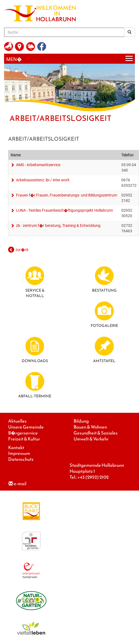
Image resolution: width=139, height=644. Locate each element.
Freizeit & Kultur (24, 439)
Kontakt (16, 448)
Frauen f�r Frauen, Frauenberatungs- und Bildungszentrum (66, 195)
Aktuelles (17, 421)
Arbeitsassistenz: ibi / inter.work (42, 180)
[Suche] (64, 32)
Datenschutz (21, 459)
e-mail (20, 484)
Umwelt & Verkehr (91, 439)
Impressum (19, 453)
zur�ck (22, 250)
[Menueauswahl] (69, 59)
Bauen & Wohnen (90, 427)
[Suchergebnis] (129, 32)
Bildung (81, 421)
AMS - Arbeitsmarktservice (38, 165)
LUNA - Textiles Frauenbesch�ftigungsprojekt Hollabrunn (64, 210)
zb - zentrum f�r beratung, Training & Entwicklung (58, 226)
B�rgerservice (23, 433)
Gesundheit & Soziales (96, 433)
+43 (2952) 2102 (93, 477)
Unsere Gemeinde (26, 427)
